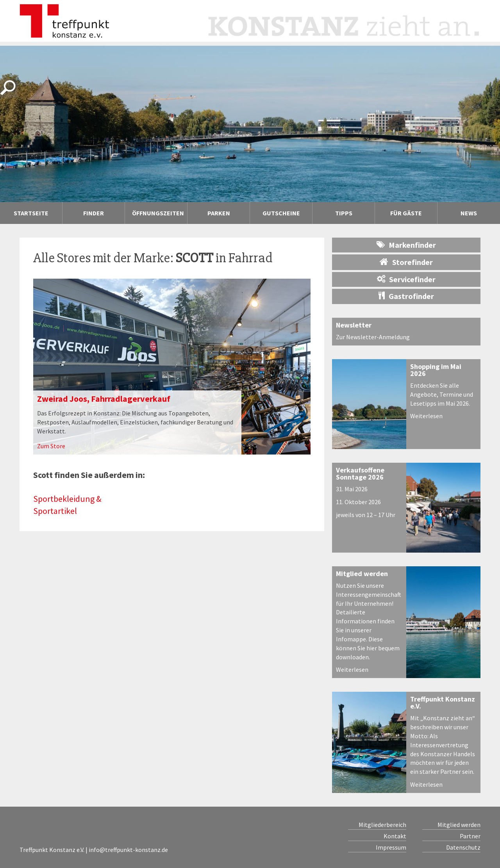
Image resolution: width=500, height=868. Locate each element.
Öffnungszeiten (158, 213)
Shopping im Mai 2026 (436, 370)
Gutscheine (281, 213)
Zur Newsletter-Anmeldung (373, 337)
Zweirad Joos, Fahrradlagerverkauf (104, 399)
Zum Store (51, 446)
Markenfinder (406, 245)
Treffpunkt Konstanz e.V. (443, 702)
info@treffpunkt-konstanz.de (128, 850)
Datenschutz (463, 847)
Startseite (31, 213)
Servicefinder (406, 279)
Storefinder (406, 262)
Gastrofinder (406, 296)
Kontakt (395, 836)
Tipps (344, 213)
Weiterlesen (426, 416)
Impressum (391, 847)
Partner (470, 836)
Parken (219, 213)
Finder (94, 213)
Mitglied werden (362, 574)
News (469, 213)
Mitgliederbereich (382, 825)
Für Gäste (406, 213)
